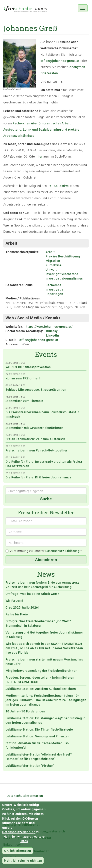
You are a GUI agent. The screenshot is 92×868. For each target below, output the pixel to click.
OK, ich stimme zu (18, 855)
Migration (53, 261)
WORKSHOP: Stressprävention (28, 367)
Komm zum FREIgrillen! (23, 378)
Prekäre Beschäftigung (63, 256)
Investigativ (54, 289)
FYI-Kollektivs (58, 186)
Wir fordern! (14, 601)
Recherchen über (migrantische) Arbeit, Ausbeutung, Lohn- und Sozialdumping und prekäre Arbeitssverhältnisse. (41, 129)
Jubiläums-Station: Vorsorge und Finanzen (38, 736)
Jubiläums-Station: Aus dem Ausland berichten (41, 689)
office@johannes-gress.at (60, 61)
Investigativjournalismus (64, 278)
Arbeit (50, 252)
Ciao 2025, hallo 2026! (22, 607)
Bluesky (52, 331)
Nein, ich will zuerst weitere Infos (24, 843)
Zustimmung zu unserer (44, 551)
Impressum (15, 805)
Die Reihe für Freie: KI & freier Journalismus (38, 477)
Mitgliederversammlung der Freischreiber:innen (41, 671)
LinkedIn (52, 335)
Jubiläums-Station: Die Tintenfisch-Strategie (39, 729)
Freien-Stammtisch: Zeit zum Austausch (35, 439)
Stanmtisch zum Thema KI (25, 401)
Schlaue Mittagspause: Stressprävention (36, 390)
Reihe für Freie (17, 614)
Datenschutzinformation (25, 796)
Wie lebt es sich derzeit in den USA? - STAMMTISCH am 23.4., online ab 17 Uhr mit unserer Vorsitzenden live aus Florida (44, 648)
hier (40, 156)
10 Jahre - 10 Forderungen (25, 711)
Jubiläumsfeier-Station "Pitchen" (30, 766)
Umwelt (51, 270)
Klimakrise (54, 265)
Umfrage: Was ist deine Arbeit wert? (32, 594)
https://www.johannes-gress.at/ (49, 327)
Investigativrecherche (62, 274)
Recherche (54, 285)
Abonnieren (46, 560)
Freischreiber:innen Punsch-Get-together (37, 450)
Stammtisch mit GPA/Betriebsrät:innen (35, 428)
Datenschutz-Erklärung (62, 551)
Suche (46, 499)
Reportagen (54, 294)
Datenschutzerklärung (19, 836)
